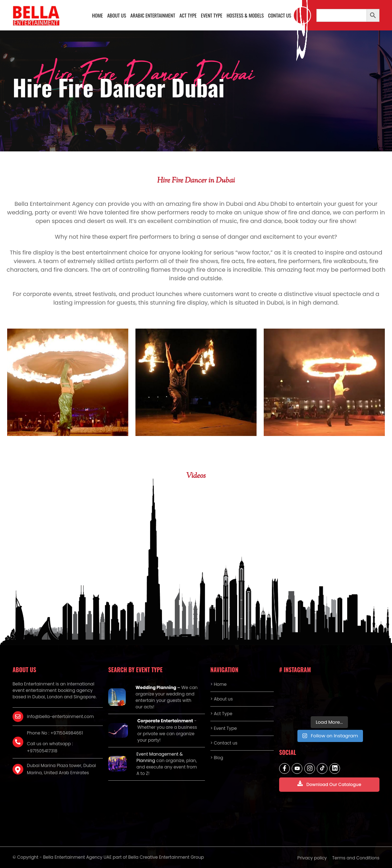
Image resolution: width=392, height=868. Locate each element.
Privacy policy (312, 858)
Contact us (280, 15)
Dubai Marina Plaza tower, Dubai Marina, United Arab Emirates (61, 769)
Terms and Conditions (356, 858)
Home (97, 15)
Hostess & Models (245, 15)
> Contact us (224, 743)
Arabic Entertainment (153, 15)
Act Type (188, 15)
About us (117, 15)
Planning (146, 760)
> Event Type (224, 728)
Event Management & (160, 754)
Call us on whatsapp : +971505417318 (50, 747)
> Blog (217, 758)
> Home (218, 684)
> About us (222, 699)
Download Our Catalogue (329, 784)
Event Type (212, 15)
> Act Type (221, 714)
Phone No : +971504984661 (55, 733)
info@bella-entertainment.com (60, 716)
